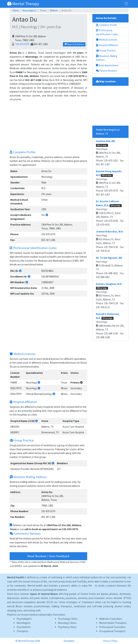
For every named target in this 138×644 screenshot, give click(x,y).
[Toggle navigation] (126, 4)
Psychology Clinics (68, 619)
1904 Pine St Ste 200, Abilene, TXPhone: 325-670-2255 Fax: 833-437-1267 (110, 153)
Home (16, 10)
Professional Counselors (112, 627)
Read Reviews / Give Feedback (48, 556)
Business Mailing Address (107, 58)
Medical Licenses (107, 40)
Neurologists (29, 10)
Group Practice (106, 50)
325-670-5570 (22, 44)
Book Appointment (107, 65)
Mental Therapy (23, 4)
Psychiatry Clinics (67, 627)
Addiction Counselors (111, 619)
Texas (43, 10)
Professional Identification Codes (107, 32)
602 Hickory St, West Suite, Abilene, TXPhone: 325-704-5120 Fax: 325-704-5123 (110, 241)
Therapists (22, 631)
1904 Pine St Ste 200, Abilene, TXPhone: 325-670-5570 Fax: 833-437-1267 (110, 183)
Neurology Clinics (67, 623)
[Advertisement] (48, 126)
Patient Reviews (106, 71)
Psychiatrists (24, 627)
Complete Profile (106, 25)
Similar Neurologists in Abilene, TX (108, 132)
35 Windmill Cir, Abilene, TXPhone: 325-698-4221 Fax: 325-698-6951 (110, 267)
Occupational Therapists (112, 631)
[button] (47, 215)
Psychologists (24, 619)
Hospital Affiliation (107, 45)
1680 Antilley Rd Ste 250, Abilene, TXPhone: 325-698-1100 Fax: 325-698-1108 (110, 326)
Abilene (54, 10)
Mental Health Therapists (113, 623)
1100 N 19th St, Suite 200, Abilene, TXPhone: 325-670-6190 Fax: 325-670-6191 (110, 213)
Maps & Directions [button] (74, 44)
